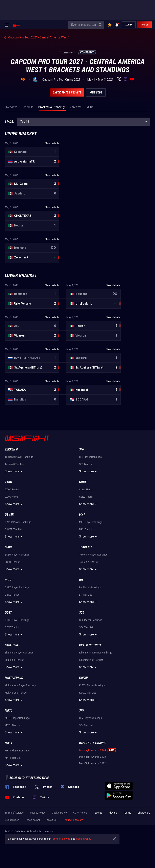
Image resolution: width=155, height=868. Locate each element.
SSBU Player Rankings (17, 555)
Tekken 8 (11, 449)
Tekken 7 (86, 547)
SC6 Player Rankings (91, 620)
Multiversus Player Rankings (21, 685)
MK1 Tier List (86, 529)
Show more (14, 472)
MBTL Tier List (13, 725)
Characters (144, 813)
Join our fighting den (29, 778)
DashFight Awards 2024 (92, 750)
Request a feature (73, 820)
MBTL (8, 710)
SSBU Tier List (13, 562)
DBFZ (8, 580)
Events (98, 813)
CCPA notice (80, 813)
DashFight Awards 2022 (92, 763)
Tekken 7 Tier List (89, 562)
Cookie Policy (59, 813)
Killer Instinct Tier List (91, 660)
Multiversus (14, 678)
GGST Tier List (13, 627)
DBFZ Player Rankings (17, 588)
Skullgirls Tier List (15, 660)
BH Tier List (85, 595)
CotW (83, 482)
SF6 (81, 449)
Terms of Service (14, 813)
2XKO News (11, 497)
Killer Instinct (90, 645)
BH (81, 580)
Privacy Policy (38, 813)
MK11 (9, 743)
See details (52, 143)
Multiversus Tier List (16, 693)
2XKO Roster (12, 490)
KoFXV (83, 678)
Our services (12, 820)
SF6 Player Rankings (90, 457)
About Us (51, 820)
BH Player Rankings (90, 588)
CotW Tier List (87, 490)
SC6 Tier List (86, 627)
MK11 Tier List (13, 758)
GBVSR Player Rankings (18, 522)
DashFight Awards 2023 (92, 757)
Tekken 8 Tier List (15, 464)
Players (113, 813)
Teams (127, 813)
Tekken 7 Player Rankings (93, 555)
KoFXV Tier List (87, 693)
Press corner (33, 820)
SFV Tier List (86, 725)
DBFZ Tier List (13, 595)
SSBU (8, 547)
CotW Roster (86, 497)
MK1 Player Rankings (91, 522)
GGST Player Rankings (17, 620)
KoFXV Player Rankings (92, 685)
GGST (8, 612)
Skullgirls (13, 645)
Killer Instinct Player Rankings (96, 653)
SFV (82, 710)
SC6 (82, 612)
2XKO (8, 482)
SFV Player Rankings (91, 718)
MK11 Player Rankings (17, 751)
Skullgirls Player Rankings (19, 653)
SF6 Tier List (86, 464)
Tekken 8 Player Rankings (19, 457)
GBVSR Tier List (14, 529)
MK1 (82, 515)
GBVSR (9, 515)
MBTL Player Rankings (17, 718)
